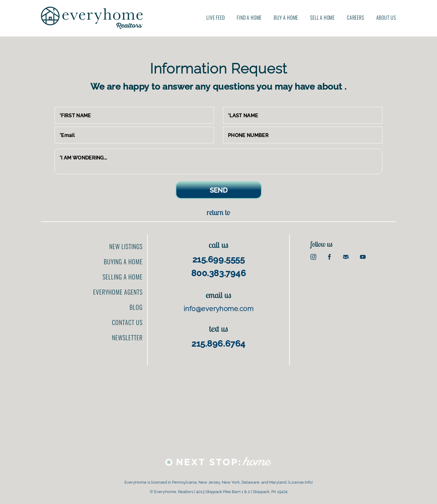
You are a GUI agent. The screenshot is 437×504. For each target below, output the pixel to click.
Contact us (127, 322)
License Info (300, 482)
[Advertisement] (369, 308)
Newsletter (127, 338)
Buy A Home (286, 18)
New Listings (126, 246)
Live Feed (215, 18)
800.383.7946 (219, 273)
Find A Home (249, 18)
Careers (356, 18)
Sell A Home (322, 18)
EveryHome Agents (118, 292)
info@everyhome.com (218, 309)
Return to (218, 212)
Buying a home (123, 262)
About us (386, 18)
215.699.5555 (219, 260)
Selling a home (123, 277)
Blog (136, 307)
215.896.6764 (218, 344)
